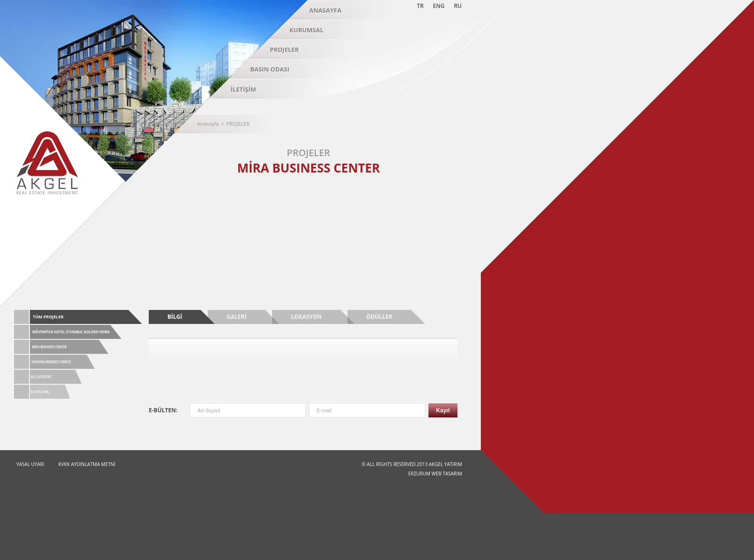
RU (458, 6)
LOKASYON (306, 317)
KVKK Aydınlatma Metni (87, 464)
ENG (439, 6)
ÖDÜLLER (379, 317)
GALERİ (236, 317)
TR (420, 6)
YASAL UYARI (30, 464)
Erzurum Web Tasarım (435, 474)
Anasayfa (208, 124)
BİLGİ (175, 317)
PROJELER (238, 124)
